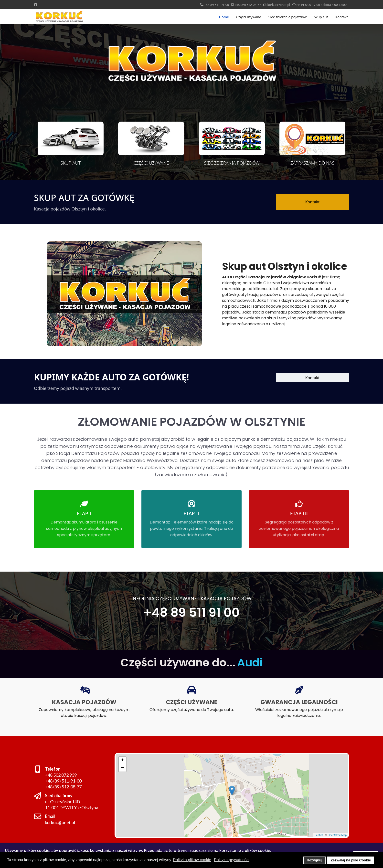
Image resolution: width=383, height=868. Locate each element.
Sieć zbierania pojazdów (287, 17)
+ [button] (115, 759)
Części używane (249, 17)
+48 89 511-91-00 (217, 5)
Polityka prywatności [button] (232, 860)
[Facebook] (36, 5)
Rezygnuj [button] (315, 860)
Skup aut (321, 17)
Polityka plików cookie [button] (192, 860)
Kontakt (342, 17)
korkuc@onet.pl (279, 5)
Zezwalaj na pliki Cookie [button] (351, 860)
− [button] (117, 767)
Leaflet (313, 832)
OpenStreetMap (330, 832)
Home (224, 17)
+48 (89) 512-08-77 (248, 5)
